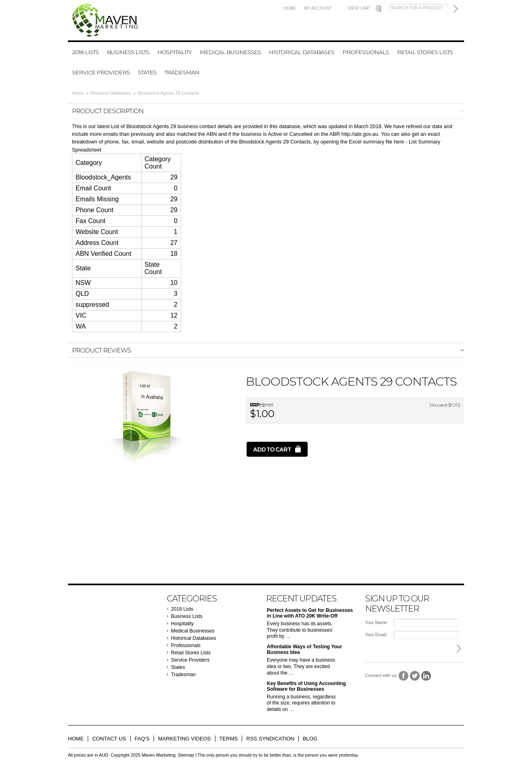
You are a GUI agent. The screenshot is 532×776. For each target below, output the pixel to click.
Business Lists (128, 52)
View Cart (359, 8)
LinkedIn (426, 676)
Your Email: (376, 635)
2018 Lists (85, 52)
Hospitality (174, 52)
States (147, 72)
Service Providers (101, 72)
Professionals (366, 52)
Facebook (404, 676)
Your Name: (377, 622)
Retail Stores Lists (425, 52)
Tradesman (182, 72)
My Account (318, 8)
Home (290, 8)
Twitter (415, 676)
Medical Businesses (230, 52)
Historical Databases (302, 52)
